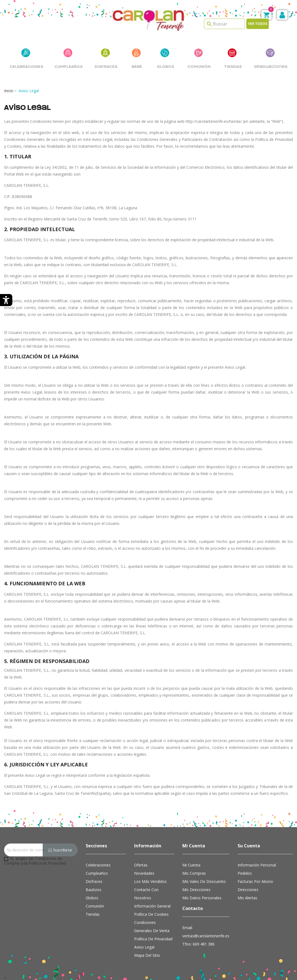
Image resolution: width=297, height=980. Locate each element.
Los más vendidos (150, 881)
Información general (152, 906)
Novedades (144, 873)
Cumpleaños (97, 873)
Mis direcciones (196, 890)
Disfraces (94, 881)
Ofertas (141, 865)
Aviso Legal (144, 947)
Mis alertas (247, 898)
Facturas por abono (255, 881)
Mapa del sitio (147, 955)
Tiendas (93, 914)
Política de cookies (151, 914)
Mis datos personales (202, 898)
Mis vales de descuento (204, 881)
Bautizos (93, 890)
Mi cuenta (191, 865)
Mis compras (194, 873)
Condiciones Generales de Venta (152, 927)
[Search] (224, 24)
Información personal (257, 865)
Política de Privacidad (47, 863)
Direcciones (248, 890)
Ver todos (258, 24)
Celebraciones (98, 865)
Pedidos (245, 873)
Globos (92, 898)
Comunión (95, 906)
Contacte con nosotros (146, 894)
